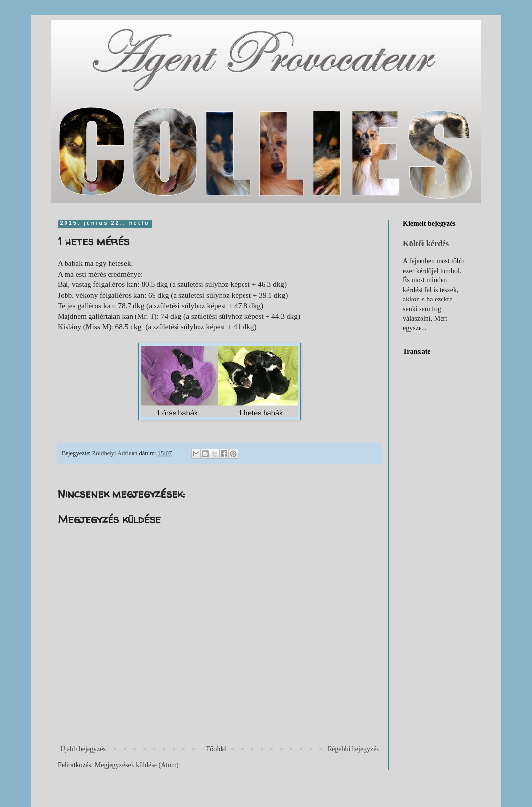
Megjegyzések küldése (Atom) (137, 765)
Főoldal (216, 749)
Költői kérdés (426, 243)
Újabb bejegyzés (83, 749)
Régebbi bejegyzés (353, 749)
